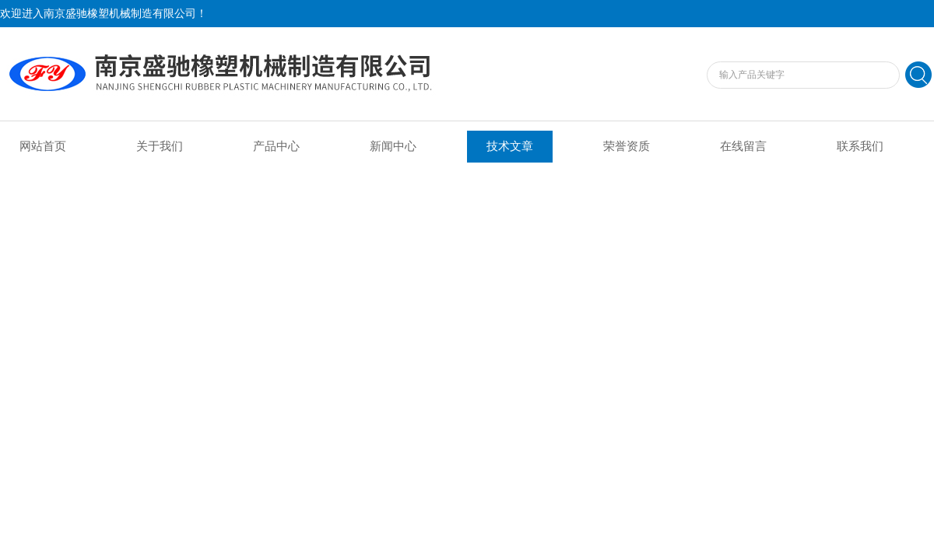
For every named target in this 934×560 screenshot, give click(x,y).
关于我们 (160, 146)
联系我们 (860, 146)
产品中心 (276, 146)
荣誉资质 (627, 146)
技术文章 (510, 146)
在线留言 (743, 146)
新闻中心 (393, 146)
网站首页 (43, 146)
